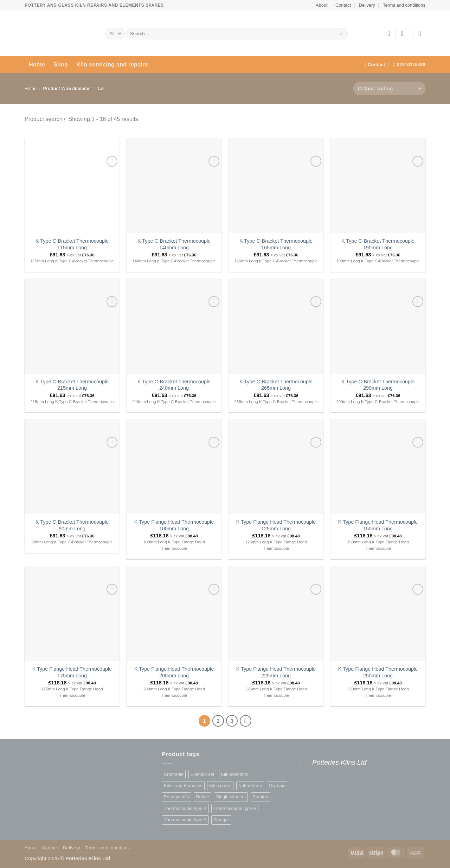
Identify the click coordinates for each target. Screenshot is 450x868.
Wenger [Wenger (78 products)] (221, 820)
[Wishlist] (389, 33)
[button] (404, 33)
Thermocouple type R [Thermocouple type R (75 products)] (235, 808)
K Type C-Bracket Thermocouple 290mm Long (378, 385)
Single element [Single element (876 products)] (231, 797)
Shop (61, 65)
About (322, 5)
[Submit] (341, 34)
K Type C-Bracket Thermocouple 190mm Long (378, 244)
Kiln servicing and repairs (112, 65)
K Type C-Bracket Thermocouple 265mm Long (276, 385)
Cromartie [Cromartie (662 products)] (174, 774)
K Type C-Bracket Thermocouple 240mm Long (174, 385)
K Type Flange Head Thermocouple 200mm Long (174, 672)
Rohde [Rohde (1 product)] (202, 797)
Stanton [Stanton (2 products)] (261, 797)
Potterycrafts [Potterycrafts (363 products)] (176, 797)
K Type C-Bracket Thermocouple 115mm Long (72, 244)
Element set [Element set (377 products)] (202, 774)
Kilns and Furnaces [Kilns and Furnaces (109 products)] (183, 786)
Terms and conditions (404, 5)
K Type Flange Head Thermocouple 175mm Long (72, 672)
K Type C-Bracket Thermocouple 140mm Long (174, 244)
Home (37, 65)
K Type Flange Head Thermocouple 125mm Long (276, 525)
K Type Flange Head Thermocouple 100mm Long (174, 525)
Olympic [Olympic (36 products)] (277, 786)
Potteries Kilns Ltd (339, 762)
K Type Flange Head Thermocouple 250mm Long (378, 672)
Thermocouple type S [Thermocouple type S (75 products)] (185, 820)
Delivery (367, 5)
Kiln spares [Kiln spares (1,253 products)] (220, 786)
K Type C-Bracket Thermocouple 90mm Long (72, 525)
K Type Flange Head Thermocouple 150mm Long (378, 525)
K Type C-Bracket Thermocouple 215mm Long (72, 385)
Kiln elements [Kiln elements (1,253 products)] (235, 774)
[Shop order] (389, 88)
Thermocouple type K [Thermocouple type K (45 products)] (185, 808)
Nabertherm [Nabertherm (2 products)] (250, 786)
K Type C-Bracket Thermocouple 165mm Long (276, 244)
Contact (343, 5)
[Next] (246, 721)
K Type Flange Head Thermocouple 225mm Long (276, 672)
